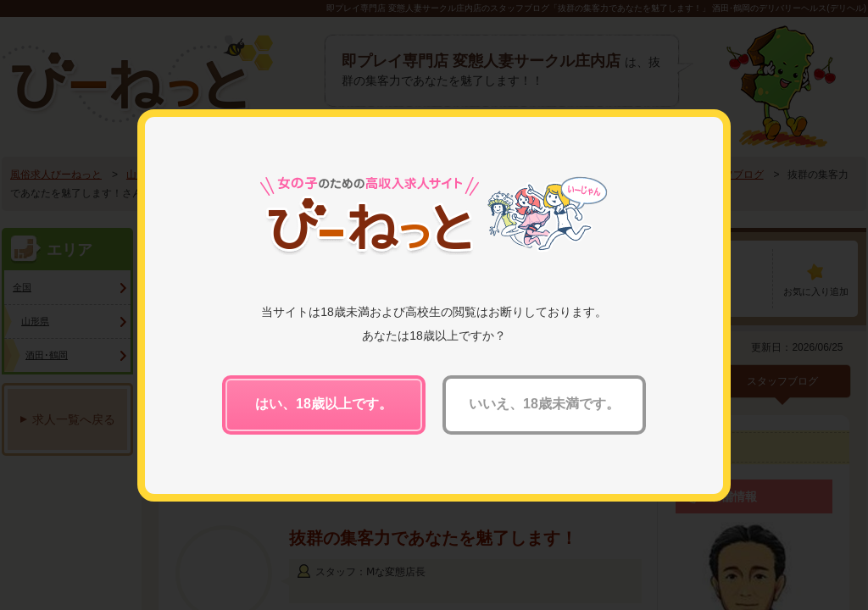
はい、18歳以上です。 (324, 404)
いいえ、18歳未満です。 (544, 404)
